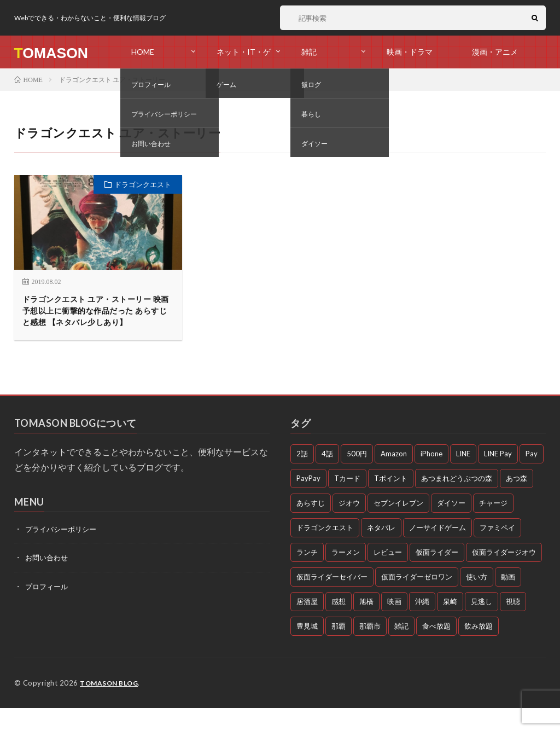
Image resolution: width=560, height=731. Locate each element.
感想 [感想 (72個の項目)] (339, 625)
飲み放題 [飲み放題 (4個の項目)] (479, 649)
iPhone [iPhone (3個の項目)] (431, 477)
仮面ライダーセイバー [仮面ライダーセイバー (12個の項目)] (332, 600)
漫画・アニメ (495, 52)
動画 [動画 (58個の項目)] (508, 600)
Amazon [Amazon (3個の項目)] (394, 477)
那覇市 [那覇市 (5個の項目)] (370, 649)
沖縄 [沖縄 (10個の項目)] (422, 625)
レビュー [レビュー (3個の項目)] (388, 576)
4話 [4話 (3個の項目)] (327, 477)
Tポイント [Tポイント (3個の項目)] (391, 502)
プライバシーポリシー (63, 552)
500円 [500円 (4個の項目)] (357, 477)
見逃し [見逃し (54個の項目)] (482, 625)
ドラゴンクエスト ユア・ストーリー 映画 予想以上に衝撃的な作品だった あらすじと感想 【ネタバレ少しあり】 (95, 323)
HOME (143, 52)
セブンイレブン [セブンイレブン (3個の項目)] (398, 526)
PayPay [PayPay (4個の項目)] (308, 502)
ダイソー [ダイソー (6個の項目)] (451, 526)
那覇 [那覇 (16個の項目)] (339, 649)
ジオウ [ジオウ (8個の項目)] (349, 526)
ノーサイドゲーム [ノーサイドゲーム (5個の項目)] (437, 551)
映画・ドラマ (410, 52)
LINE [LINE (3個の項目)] (463, 477)
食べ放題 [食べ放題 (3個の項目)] (436, 649)
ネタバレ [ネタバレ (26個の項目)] (381, 551)
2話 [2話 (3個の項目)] (302, 477)
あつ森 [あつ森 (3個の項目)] (517, 502)
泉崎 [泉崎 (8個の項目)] (450, 625)
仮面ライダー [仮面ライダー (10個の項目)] (437, 576)
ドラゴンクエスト (143, 184)
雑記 (309, 52)
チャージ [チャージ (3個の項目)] (493, 526)
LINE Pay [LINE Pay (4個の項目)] (498, 477)
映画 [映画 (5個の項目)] (394, 625)
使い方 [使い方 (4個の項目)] (477, 600)
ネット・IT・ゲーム (244, 58)
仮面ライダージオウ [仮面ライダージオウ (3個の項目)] (504, 576)
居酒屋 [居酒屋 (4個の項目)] (307, 625)
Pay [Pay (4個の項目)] (532, 477)
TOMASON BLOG (111, 706)
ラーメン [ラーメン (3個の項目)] (346, 576)
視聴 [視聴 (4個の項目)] (513, 625)
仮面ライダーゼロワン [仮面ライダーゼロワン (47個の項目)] (417, 600)
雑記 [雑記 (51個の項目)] (401, 649)
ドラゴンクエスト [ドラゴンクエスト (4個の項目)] (325, 551)
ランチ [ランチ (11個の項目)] (307, 576)
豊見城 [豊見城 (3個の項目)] (307, 649)
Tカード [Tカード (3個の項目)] (347, 502)
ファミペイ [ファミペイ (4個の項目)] (497, 551)
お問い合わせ (48, 581)
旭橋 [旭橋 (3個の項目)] (366, 625)
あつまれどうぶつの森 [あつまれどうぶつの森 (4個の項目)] (457, 502)
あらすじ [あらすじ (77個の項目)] (311, 526)
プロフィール (48, 609)
